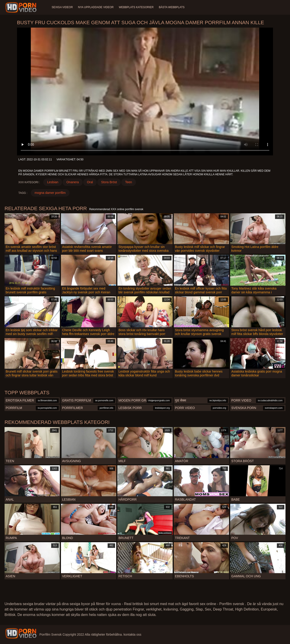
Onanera (72, 182)
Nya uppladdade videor (96, 7)
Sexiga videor (62, 7)
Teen (128, 182)
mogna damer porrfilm (50, 193)
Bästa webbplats (172, 7)
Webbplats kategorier (137, 7)
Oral (90, 182)
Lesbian (53, 182)
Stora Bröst (109, 182)
